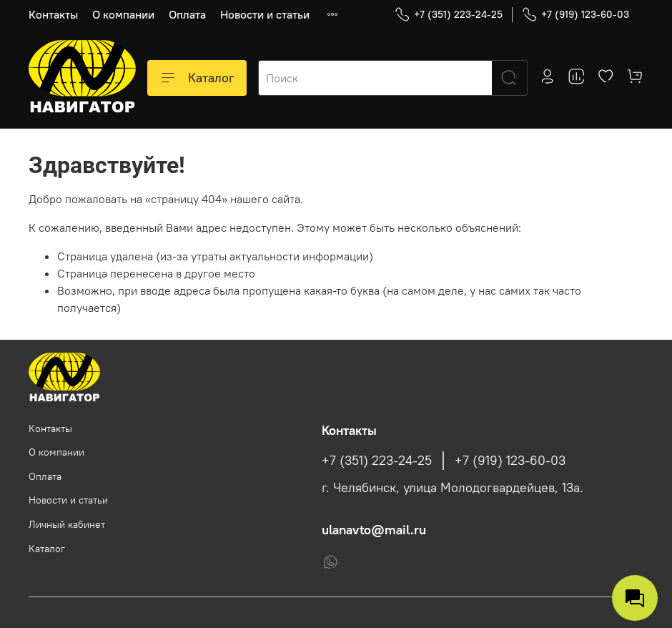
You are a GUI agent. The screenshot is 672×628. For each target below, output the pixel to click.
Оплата (187, 14)
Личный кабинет (67, 524)
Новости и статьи (265, 14)
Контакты (53, 14)
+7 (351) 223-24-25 (449, 15)
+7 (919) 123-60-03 (575, 15)
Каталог (197, 78)
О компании (123, 14)
